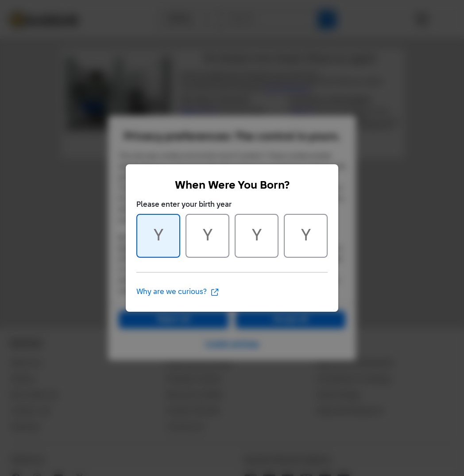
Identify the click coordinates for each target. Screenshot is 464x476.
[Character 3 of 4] (257, 236)
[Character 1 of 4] (158, 236)
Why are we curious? (178, 292)
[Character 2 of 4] (207, 236)
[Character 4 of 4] (306, 236)
